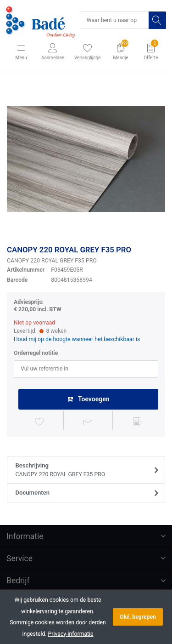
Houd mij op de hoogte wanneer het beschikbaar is (77, 339)
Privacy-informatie (71, 634)
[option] (86, 159)
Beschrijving (83, 470)
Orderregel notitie (36, 353)
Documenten (33, 493)
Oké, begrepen (138, 617)
